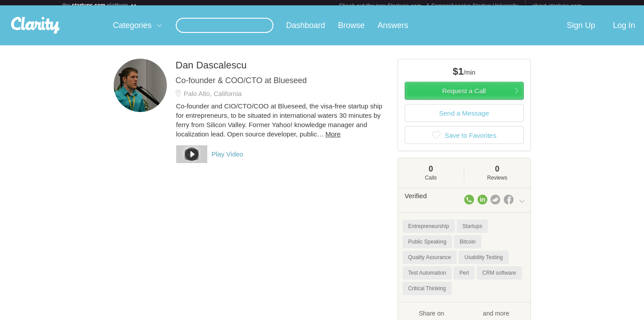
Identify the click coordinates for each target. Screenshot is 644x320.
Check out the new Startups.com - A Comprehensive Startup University (429, 6)
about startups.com (557, 6)
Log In (624, 31)
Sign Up (581, 31)
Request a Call (464, 96)
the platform (100, 5)
